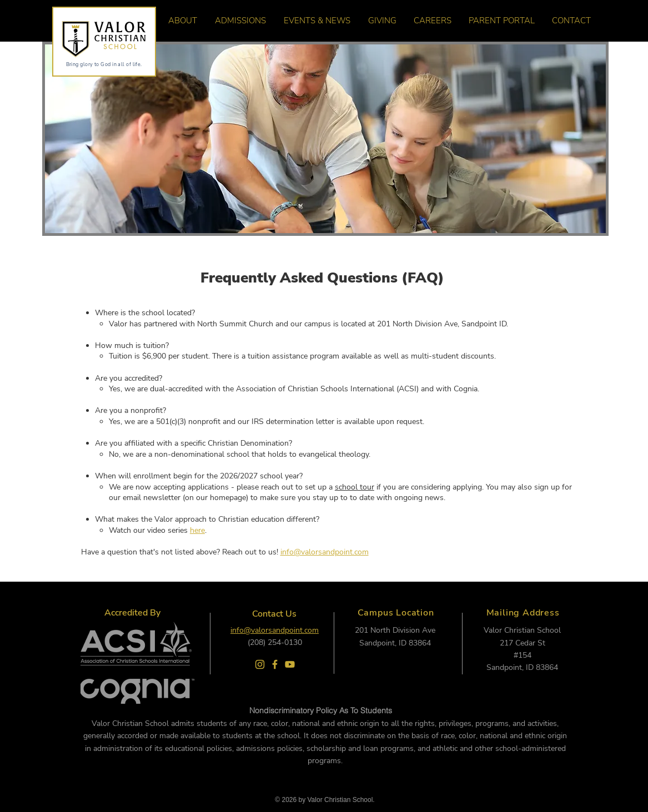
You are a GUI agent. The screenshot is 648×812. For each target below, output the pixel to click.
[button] (179, 21)
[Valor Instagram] (260, 664)
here (197, 530)
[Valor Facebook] (275, 664)
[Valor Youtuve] (290, 664)
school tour (355, 487)
